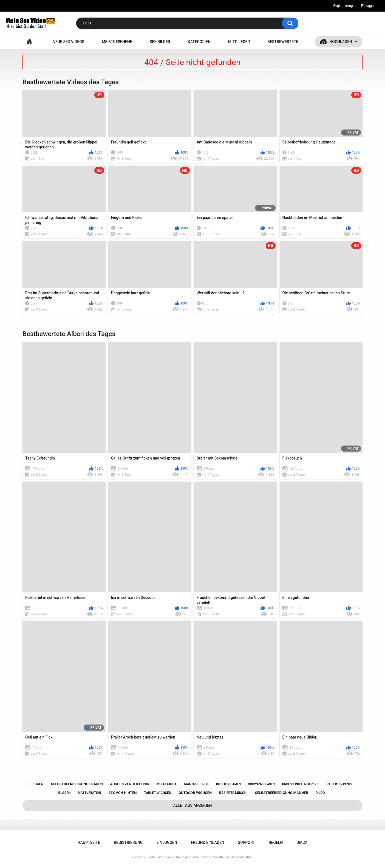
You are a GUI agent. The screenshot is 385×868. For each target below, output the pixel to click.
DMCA (302, 842)
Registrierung (343, 6)
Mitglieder (239, 42)
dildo (320, 793)
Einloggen (368, 6)
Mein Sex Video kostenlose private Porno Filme (183, 857)
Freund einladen (208, 842)
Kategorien (199, 42)
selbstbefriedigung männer (282, 793)
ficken (38, 784)
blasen (64, 793)
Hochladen (341, 42)
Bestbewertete (283, 42)
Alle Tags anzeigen (193, 805)
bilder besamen (228, 784)
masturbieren (196, 784)
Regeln (276, 842)
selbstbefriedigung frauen (77, 784)
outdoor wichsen (195, 793)
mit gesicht (167, 784)
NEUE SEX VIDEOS (68, 42)
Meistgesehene (117, 42)
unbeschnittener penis (301, 784)
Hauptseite (29, 42)
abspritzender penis (130, 784)
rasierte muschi (233, 793)
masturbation (89, 793)
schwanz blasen (261, 784)
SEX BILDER (160, 42)
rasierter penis (339, 784)
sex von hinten (122, 793)
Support (247, 842)
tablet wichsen (158, 793)
